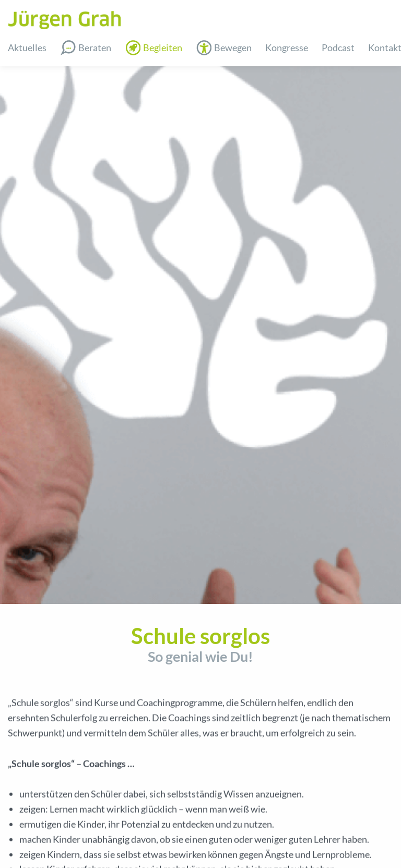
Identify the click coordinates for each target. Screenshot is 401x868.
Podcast (338, 47)
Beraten (95, 47)
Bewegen (233, 47)
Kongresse (287, 47)
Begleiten (163, 47)
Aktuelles (27, 47)
